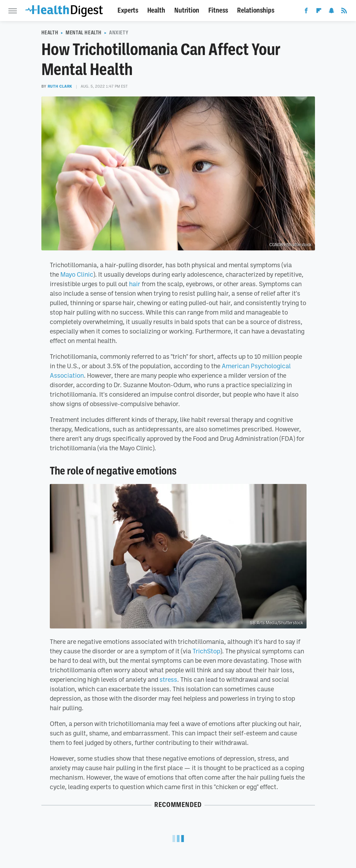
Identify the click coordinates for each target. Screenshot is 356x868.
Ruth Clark (60, 86)
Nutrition (187, 10)
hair (135, 284)
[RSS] (344, 12)
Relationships (256, 10)
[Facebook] (306, 12)
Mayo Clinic (77, 274)
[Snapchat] (331, 12)
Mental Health (84, 33)
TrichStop (206, 651)
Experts (128, 10)
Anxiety (119, 33)
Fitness (218, 10)
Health (156, 10)
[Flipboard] (319, 12)
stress (168, 679)
